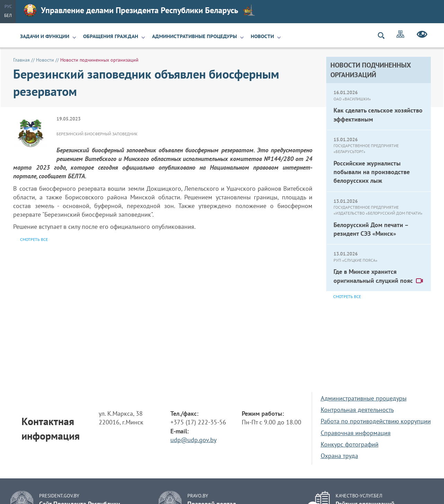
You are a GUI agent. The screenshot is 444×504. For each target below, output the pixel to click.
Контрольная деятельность (357, 410)
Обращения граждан (111, 36)
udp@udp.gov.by (193, 440)
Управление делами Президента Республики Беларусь (140, 10)
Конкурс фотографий (350, 444)
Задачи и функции (45, 36)
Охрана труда (339, 456)
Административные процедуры (194, 36)
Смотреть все (347, 296)
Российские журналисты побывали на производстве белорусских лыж (372, 172)
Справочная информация (356, 433)
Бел (8, 15)
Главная (21, 60)
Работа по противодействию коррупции (376, 421)
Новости (262, 36)
